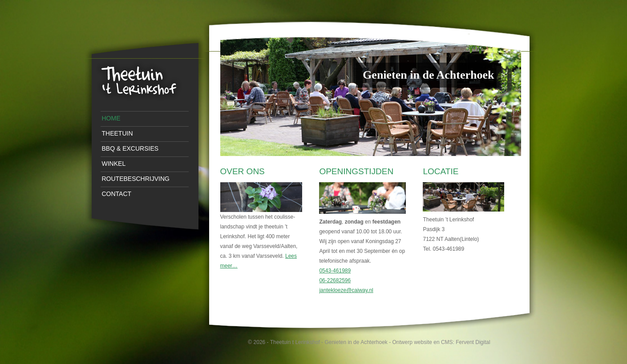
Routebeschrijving (136, 179)
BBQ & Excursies (130, 148)
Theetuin (117, 133)
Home (111, 118)
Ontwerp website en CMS (423, 342)
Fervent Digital (473, 342)
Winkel (114, 164)
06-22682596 (335, 280)
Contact (117, 194)
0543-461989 (335, 271)
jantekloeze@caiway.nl (346, 290)
